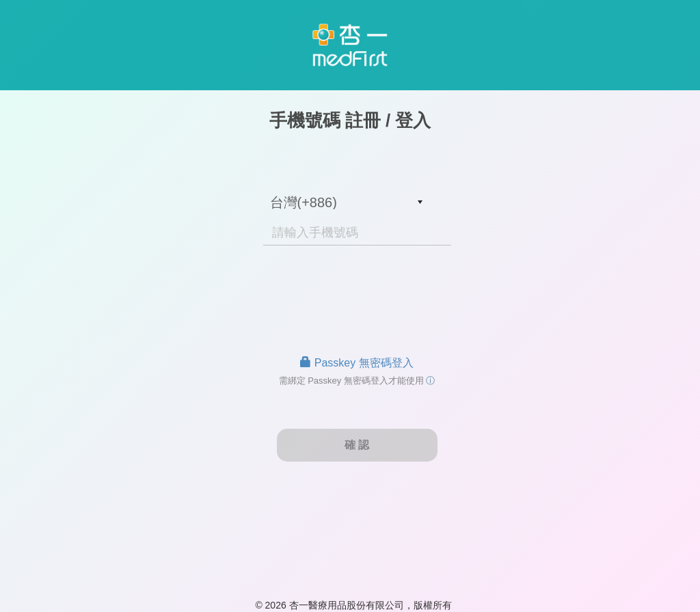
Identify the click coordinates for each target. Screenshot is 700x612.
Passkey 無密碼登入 (356, 363)
